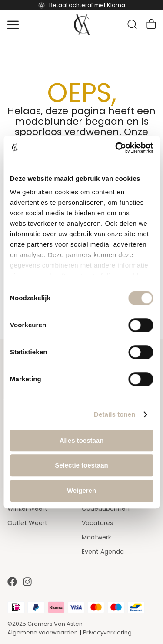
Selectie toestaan (81, 465)
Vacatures (97, 523)
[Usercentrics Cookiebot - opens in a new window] (116, 148)
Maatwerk (96, 537)
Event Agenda (103, 552)
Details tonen (115, 414)
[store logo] (82, 25)
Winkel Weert (27, 508)
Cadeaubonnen (106, 508)
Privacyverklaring (107, 632)
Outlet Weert (27, 523)
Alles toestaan (82, 440)
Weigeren (81, 490)
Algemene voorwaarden (43, 632)
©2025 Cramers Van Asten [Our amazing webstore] (45, 624)
